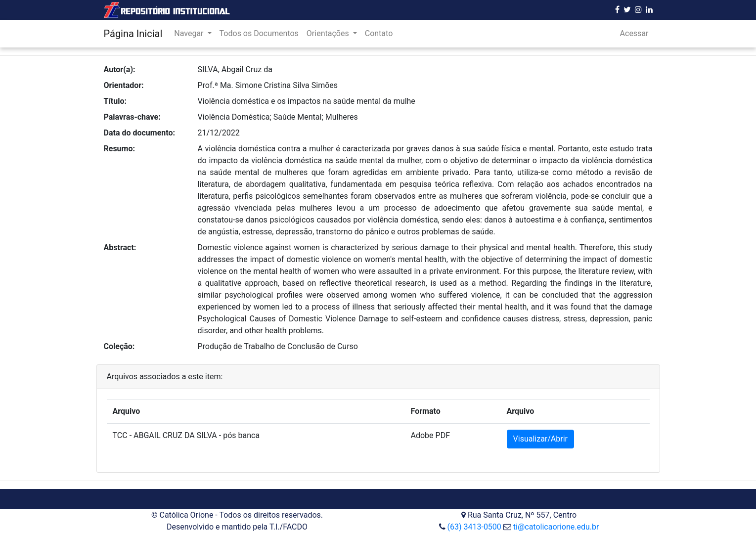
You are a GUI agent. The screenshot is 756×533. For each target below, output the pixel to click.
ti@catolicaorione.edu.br (556, 527)
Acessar (634, 33)
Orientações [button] (329, 33)
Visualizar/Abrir (540, 439)
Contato (379, 33)
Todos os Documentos (259, 33)
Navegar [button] (190, 33)
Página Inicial (133, 34)
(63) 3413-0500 (474, 527)
